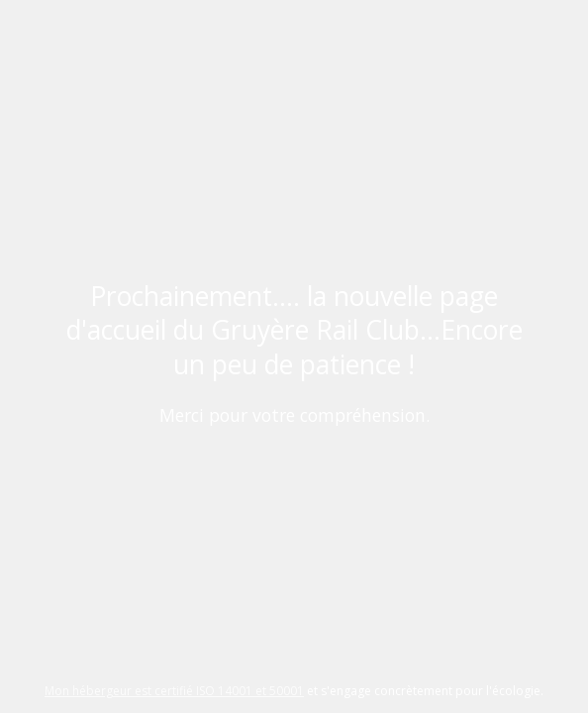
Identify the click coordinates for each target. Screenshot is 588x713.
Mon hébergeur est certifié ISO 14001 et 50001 (174, 691)
